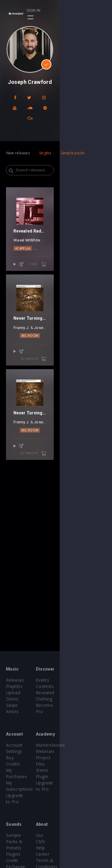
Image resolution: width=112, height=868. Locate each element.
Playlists (14, 686)
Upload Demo (20, 693)
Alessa (59, 283)
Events (69, 680)
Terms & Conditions (82, 816)
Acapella (42, 291)
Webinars (72, 745)
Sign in (86, 10)
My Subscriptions (23, 758)
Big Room (56, 431)
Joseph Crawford (54, 422)
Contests (71, 686)
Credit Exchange (22, 823)
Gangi (46, 283)
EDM (57, 291)
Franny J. (26, 422)
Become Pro (75, 699)
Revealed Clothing (80, 693)
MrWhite (33, 283)
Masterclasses (77, 739)
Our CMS (71, 804)
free (90, 307)
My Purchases (20, 751)
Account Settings (23, 739)
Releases (15, 680)
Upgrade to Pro (22, 764)
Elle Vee (87, 422)
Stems (69, 758)
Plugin (68, 764)
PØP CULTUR (77, 283)
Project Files (75, 751)
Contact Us (73, 835)
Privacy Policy (76, 823)
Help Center (74, 810)
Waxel (19, 283)
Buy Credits (18, 745)
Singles (45, 143)
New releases (18, 143)
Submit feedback (79, 829)
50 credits (86, 446)
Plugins (13, 816)
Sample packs (73, 143)
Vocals (72, 291)
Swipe (12, 699)
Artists (12, 705)
